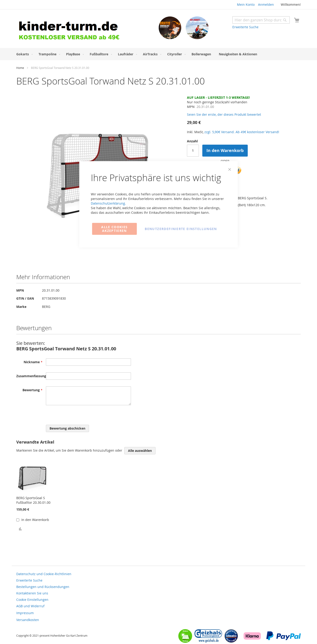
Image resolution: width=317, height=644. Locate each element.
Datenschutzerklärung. (108, 203)
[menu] (158, 54)
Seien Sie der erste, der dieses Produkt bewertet (224, 114)
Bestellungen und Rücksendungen (43, 587)
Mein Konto (246, 4)
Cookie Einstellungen (32, 600)
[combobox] (261, 20)
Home (20, 68)
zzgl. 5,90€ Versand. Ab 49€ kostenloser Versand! (242, 132)
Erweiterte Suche (245, 27)
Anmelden (266, 4)
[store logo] (87, 29)
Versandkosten (28, 620)
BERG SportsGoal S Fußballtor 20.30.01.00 (33, 500)
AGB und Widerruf (30, 606)
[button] (20, 528)
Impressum (25, 613)
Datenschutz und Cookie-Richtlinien (44, 574)
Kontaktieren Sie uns (32, 593)
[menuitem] (24, 54)
